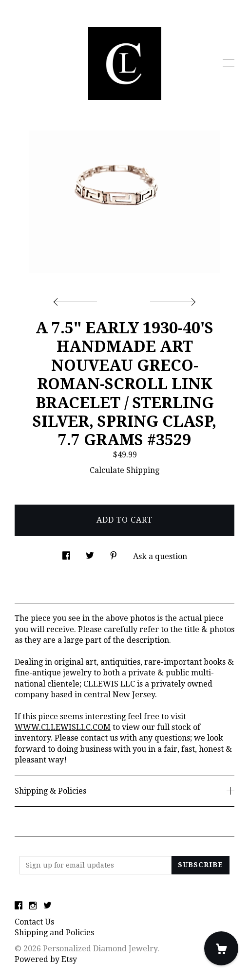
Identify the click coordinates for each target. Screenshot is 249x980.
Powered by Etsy (46, 959)
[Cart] (221, 948)
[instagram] (33, 906)
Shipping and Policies (54, 933)
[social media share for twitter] (90, 553)
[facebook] (19, 906)
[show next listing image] (172, 299)
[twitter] (48, 906)
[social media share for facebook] (66, 553)
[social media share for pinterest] (114, 553)
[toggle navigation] (229, 63)
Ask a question (160, 556)
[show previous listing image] (77, 299)
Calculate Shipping (124, 470)
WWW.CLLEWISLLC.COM (63, 727)
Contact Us (34, 922)
